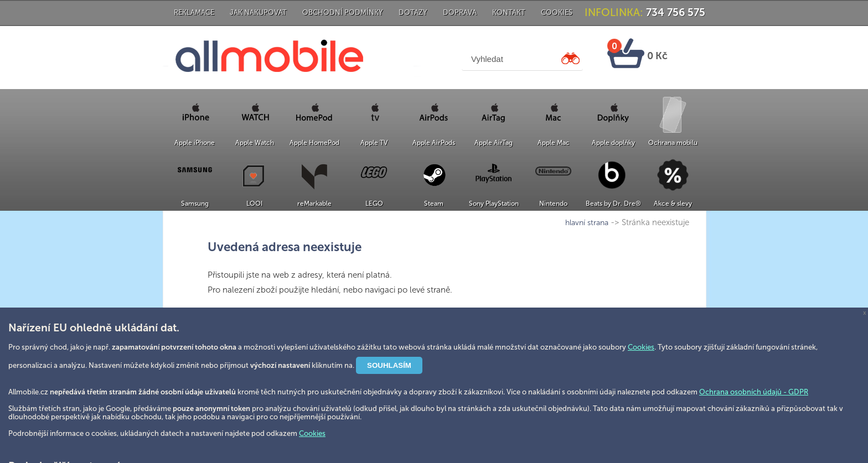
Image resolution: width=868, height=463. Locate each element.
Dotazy (413, 12)
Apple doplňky (613, 143)
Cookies (557, 12)
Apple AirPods (434, 143)
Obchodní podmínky (343, 12)
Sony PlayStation (494, 204)
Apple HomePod (314, 143)
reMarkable (314, 204)
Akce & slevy (673, 204)
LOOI (254, 204)
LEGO (374, 204)
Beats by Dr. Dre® (613, 204)
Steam (434, 204)
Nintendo (553, 204)
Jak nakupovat (258, 12)
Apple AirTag (494, 143)
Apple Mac (554, 143)
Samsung (195, 204)
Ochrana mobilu (673, 143)
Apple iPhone (195, 143)
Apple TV (374, 143)
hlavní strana (587, 223)
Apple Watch (255, 143)
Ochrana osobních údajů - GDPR (754, 392)
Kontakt (509, 12)
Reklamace (194, 12)
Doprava (460, 12)
